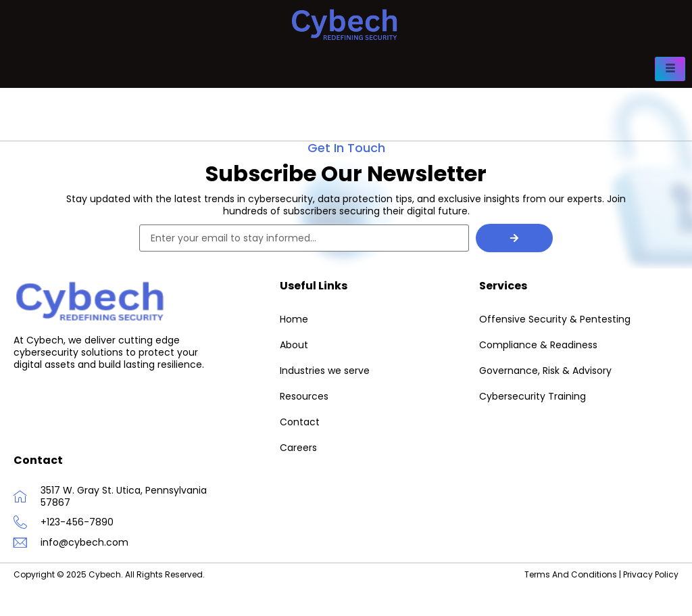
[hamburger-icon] (670, 69)
